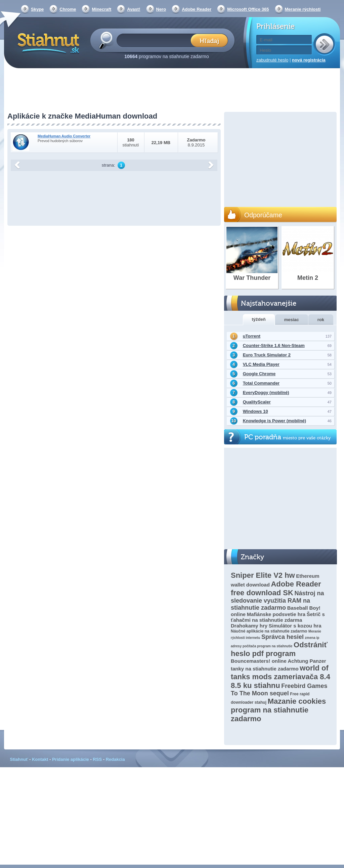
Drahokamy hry (249, 626)
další (211, 165)
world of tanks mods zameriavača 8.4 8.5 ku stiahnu (281, 677)
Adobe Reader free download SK (276, 588)
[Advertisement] (172, 91)
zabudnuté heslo (272, 60)
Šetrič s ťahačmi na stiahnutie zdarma (278, 617)
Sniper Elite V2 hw (263, 575)
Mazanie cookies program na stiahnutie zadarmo (278, 710)
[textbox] (156, 40)
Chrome (68, 9)
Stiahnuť (19, 759)
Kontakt (40, 759)
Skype (37, 9)
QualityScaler (257, 402)
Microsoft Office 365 (248, 9)
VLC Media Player (261, 364)
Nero (161, 9)
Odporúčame (263, 215)
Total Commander (261, 383)
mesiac (292, 320)
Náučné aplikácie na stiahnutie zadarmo (269, 631)
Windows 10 (255, 411)
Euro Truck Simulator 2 (267, 355)
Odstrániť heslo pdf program (279, 649)
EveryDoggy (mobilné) (266, 393)
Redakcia (115, 759)
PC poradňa (287, 437)
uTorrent (252, 336)
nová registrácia (309, 60)
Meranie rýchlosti (303, 9)
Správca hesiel (283, 637)
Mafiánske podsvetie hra (276, 614)
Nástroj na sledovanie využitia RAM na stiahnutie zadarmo (277, 600)
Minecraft (101, 9)
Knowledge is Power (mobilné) (275, 421)
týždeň (259, 319)
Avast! (134, 9)
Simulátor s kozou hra (295, 626)
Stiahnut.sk (47, 43)
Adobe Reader (197, 9)
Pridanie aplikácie (71, 759)
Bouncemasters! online (259, 661)
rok (321, 320)
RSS (97, 759)
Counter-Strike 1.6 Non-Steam (274, 345)
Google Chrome (259, 374)
